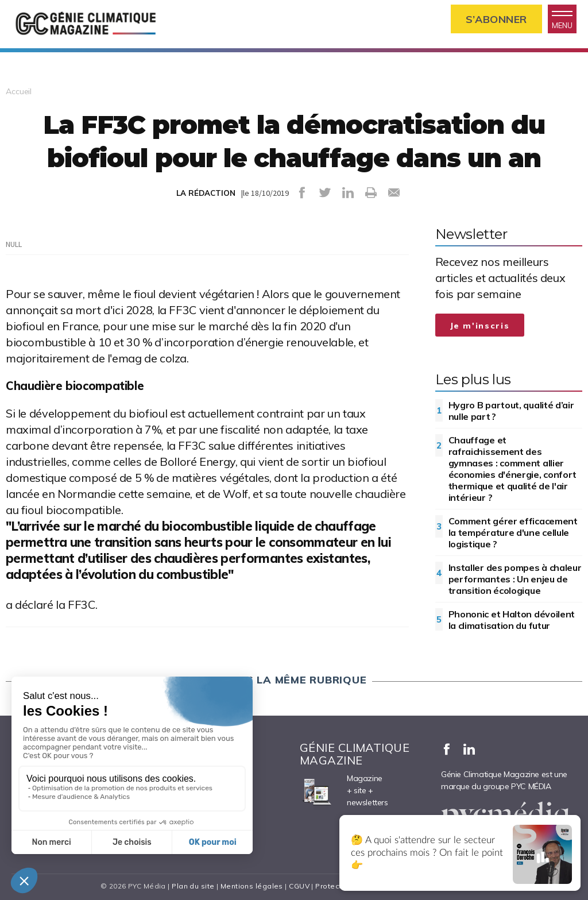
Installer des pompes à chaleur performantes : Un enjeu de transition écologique (515, 579)
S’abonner (496, 19)
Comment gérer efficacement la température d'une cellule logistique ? (513, 532)
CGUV (299, 886)
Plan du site (193, 886)
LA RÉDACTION (206, 193)
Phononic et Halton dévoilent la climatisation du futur (512, 620)
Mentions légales (252, 886)
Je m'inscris (480, 326)
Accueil (19, 91)
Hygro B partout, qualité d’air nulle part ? (511, 411)
